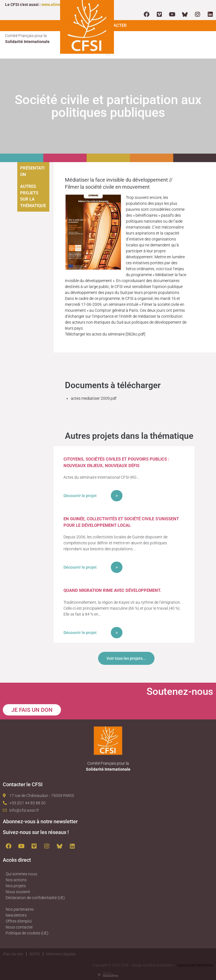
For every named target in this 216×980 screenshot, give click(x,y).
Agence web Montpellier (195, 965)
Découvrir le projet (80, 496)
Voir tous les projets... (126, 658)
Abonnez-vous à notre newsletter (40, 821)
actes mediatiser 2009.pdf (94, 398)
